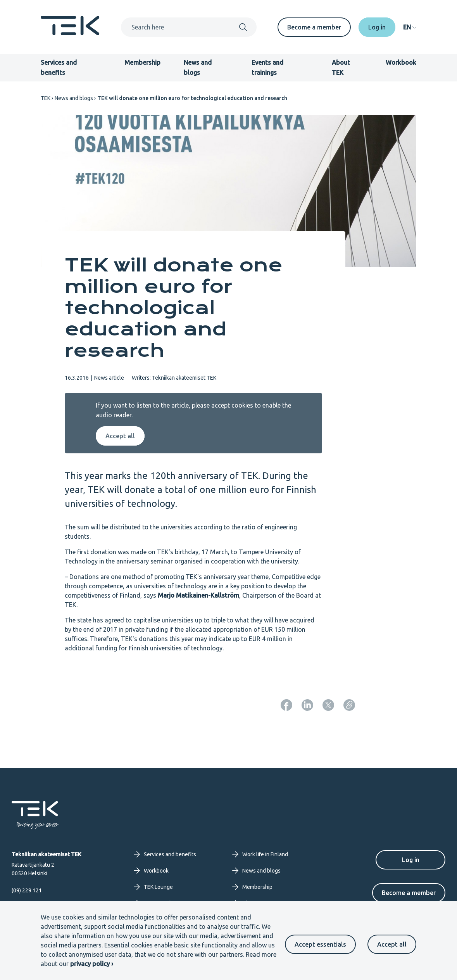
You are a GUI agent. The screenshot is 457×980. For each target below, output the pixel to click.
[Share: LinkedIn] (307, 705)
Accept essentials (320, 944)
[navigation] (410, 27)
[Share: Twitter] (328, 705)
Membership (142, 62)
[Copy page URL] (349, 705)
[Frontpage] (70, 33)
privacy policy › (92, 964)
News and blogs (74, 98)
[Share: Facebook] (286, 705)
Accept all (392, 944)
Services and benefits (165, 854)
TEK (46, 98)
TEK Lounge (153, 887)
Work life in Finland (260, 854)
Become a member (314, 27)
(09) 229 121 (27, 890)
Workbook (401, 62)
